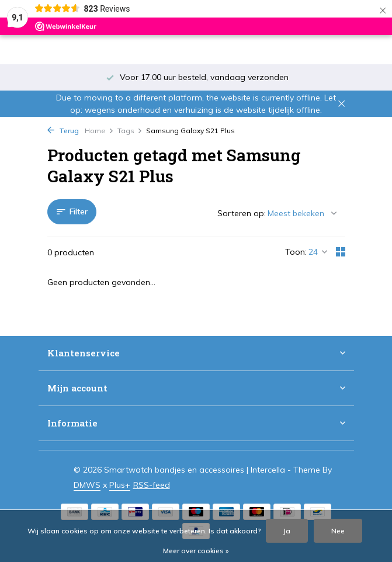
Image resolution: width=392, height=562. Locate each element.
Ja (287, 531)
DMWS (87, 485)
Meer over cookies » (196, 551)
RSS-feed (152, 485)
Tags (130, 131)
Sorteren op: (242, 213)
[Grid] (341, 252)
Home (99, 131)
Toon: (296, 252)
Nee (338, 531)
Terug (63, 131)
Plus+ (120, 485)
